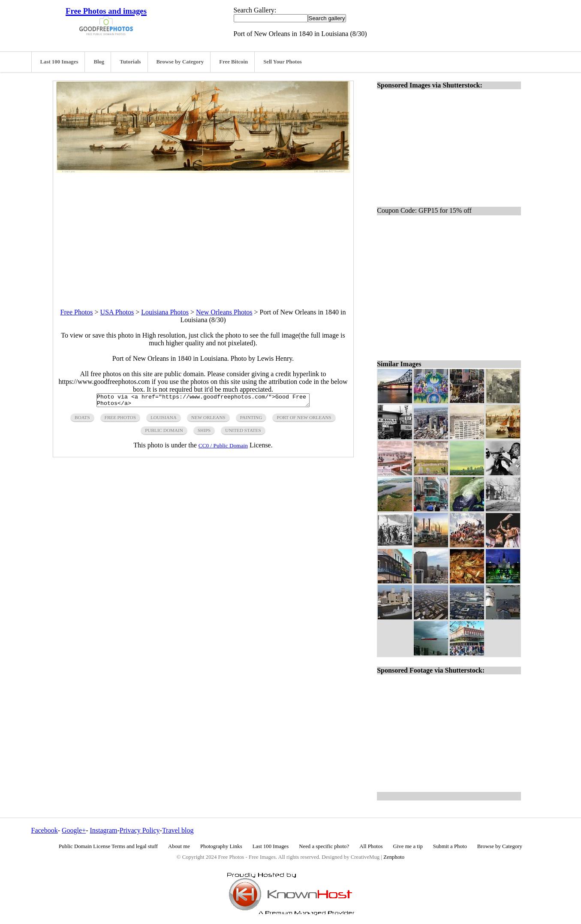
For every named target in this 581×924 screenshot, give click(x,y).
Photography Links (221, 846)
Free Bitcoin (233, 62)
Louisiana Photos (165, 312)
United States (243, 433)
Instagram (103, 830)
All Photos (371, 846)
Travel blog (178, 830)
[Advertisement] (203, 233)
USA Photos (117, 312)
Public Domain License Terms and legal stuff (108, 846)
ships (204, 433)
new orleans (208, 420)
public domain (164, 433)
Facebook (45, 830)
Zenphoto (394, 857)
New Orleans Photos (224, 312)
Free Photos (77, 312)
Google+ (74, 830)
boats (82, 420)
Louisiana (164, 420)
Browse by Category (180, 62)
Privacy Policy (140, 830)
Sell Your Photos (283, 62)
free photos (120, 420)
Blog (99, 62)
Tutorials (130, 62)
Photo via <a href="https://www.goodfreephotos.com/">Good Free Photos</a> (203, 402)
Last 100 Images (59, 62)
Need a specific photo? (324, 846)
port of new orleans (304, 420)
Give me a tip (408, 846)
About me (179, 846)
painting (251, 420)
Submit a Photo (450, 846)
